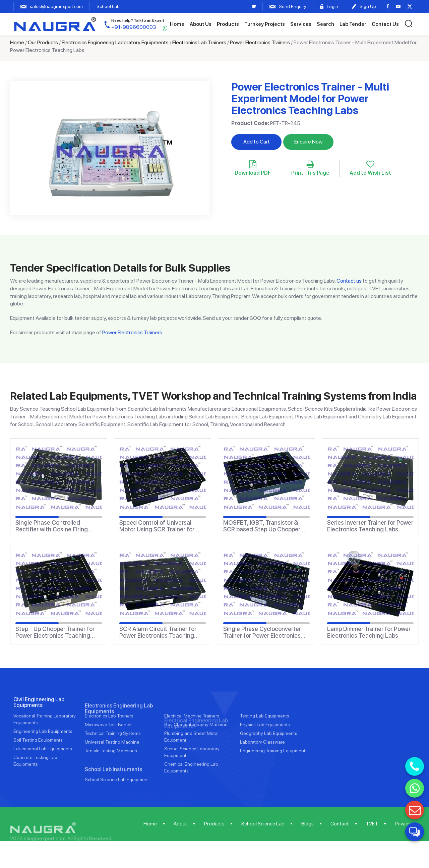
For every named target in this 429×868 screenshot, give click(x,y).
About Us (201, 24)
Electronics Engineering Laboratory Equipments (115, 42)
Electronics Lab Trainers (199, 42)
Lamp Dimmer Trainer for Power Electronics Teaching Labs (369, 632)
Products (228, 24)
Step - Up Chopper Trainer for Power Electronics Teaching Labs (55, 632)
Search (325, 24)
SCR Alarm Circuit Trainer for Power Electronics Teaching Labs (158, 632)
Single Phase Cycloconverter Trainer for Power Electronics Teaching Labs (262, 632)
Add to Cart (257, 142)
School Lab (108, 6)
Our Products (43, 42)
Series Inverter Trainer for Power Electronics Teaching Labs (370, 526)
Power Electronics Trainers (260, 42)
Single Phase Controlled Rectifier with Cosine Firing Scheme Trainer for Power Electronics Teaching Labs (52, 526)
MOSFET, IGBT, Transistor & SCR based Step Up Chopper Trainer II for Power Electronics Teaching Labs (264, 526)
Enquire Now (308, 142)
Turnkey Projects (265, 24)
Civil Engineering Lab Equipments (39, 727)
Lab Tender (353, 24)
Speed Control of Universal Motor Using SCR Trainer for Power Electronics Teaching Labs (157, 526)
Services (301, 24)
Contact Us (385, 24)
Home (177, 24)
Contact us (349, 281)
